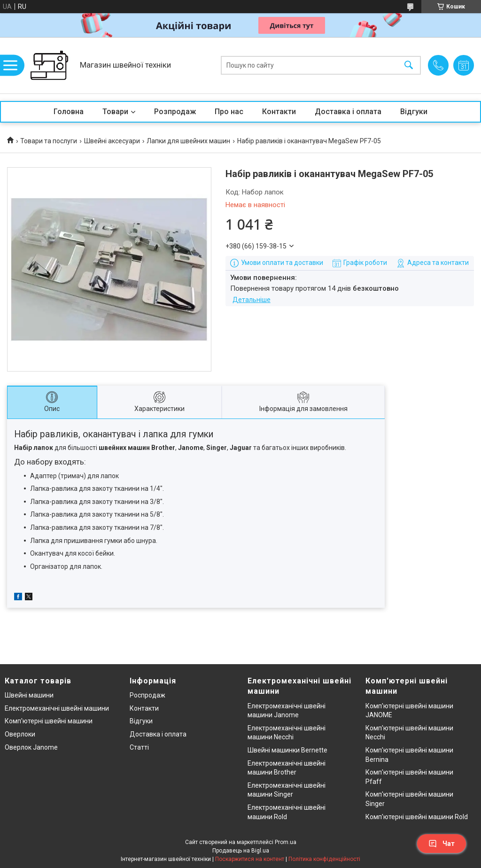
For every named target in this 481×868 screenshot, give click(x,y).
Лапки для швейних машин (188, 141)
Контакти (279, 112)
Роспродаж (147, 695)
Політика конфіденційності (324, 859)
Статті (139, 747)
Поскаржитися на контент (250, 859)
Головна (69, 112)
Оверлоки (20, 734)
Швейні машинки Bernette (287, 750)
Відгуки (414, 112)
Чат (442, 844)
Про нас (229, 112)
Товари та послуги (49, 141)
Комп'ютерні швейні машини (49, 721)
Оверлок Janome (31, 747)
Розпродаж (175, 112)
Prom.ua (286, 842)
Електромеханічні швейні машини (57, 708)
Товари (115, 112)
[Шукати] (409, 66)
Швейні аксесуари (112, 141)
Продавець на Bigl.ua (241, 851)
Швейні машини (29, 695)
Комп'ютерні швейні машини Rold (417, 817)
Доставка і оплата (348, 112)
